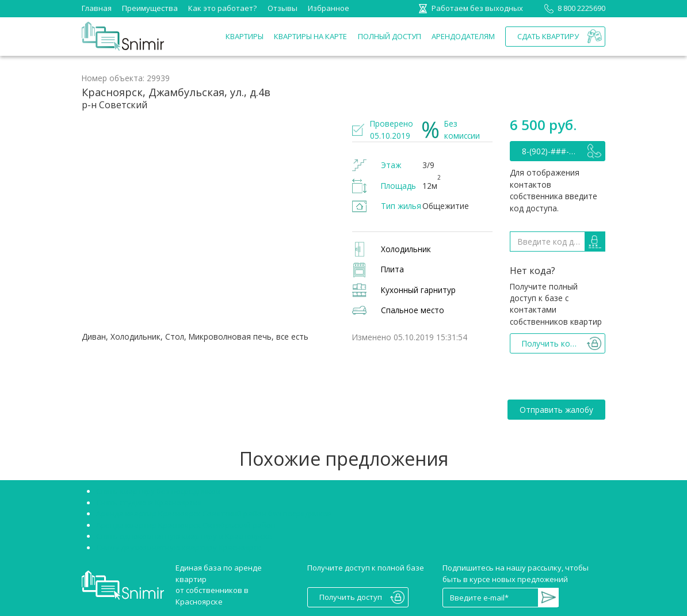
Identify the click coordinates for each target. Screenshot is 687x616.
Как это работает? (222, 8)
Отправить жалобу (556, 410)
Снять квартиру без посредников (158, 491)
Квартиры (245, 36)
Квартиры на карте (310, 36)
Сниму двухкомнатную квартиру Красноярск (179, 547)
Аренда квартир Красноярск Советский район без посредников (214, 514)
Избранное (329, 8)
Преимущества (150, 8)
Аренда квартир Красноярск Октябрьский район (186, 525)
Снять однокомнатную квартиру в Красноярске (184, 536)
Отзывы (283, 8)
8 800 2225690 (573, 8)
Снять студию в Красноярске (149, 503)
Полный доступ (390, 36)
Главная (97, 8)
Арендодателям (463, 36)
